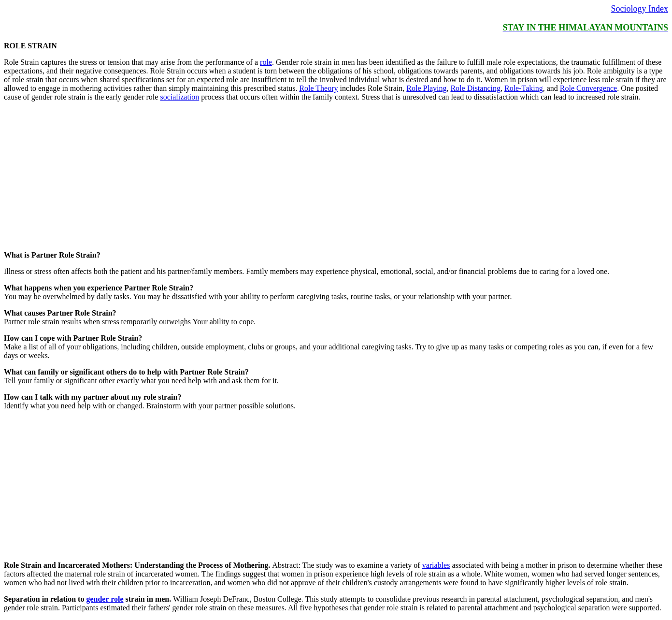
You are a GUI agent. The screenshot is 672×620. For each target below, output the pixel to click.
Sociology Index (640, 9)
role (266, 62)
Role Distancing (475, 88)
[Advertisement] (294, 177)
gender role (105, 599)
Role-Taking (524, 88)
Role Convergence (588, 88)
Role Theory (318, 88)
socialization (179, 97)
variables (436, 565)
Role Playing (426, 88)
